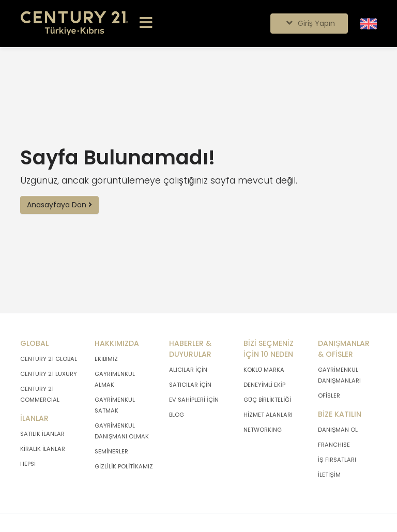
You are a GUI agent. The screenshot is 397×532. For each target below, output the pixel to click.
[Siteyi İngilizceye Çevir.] (369, 23)
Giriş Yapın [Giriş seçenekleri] (309, 23)
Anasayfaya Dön (59, 205)
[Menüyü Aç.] (146, 23)
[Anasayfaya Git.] (74, 24)
